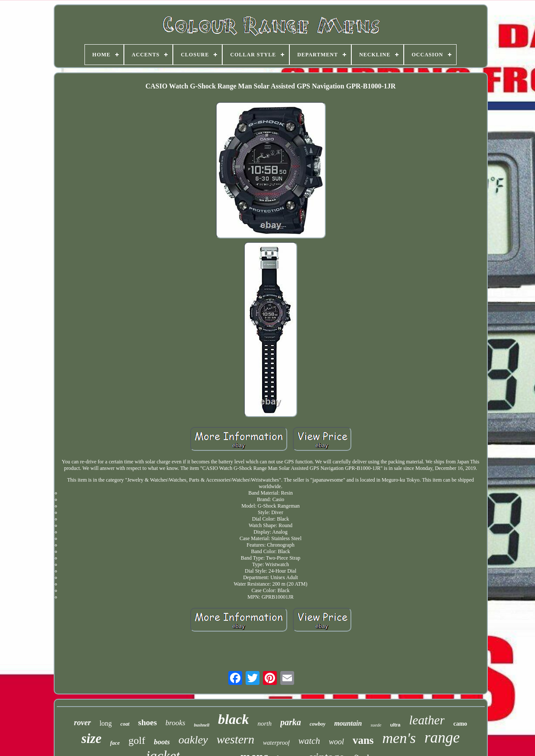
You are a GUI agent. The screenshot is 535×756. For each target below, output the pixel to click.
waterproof (276, 743)
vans (363, 740)
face (115, 743)
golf (137, 740)
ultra (395, 725)
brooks (175, 723)
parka (291, 722)
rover (83, 723)
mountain (348, 723)
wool (336, 742)
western (235, 739)
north (264, 723)
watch (309, 741)
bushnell (202, 725)
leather (427, 720)
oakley (193, 740)
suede (376, 725)
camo (460, 724)
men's (399, 738)
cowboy (318, 724)
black (233, 719)
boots (162, 742)
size (92, 738)
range (442, 738)
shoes (148, 722)
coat (125, 724)
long (106, 723)
